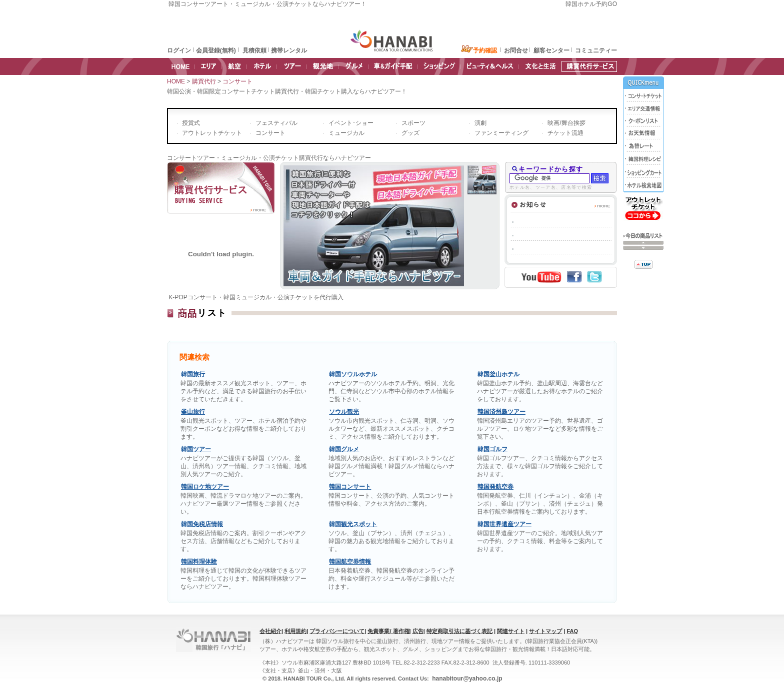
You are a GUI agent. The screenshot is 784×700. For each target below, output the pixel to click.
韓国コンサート (350, 487)
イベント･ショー (350, 123)
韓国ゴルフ (492, 449)
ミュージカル (345, 133)
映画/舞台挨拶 (566, 123)
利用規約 (295, 631)
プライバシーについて (337, 631)
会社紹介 (270, 631)
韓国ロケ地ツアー (205, 487)
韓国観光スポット (353, 524)
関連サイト (511, 631)
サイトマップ (545, 631)
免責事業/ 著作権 (388, 631)
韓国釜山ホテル (498, 374)
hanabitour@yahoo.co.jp (466, 679)
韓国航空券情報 (350, 562)
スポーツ (413, 123)
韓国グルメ (344, 449)
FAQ (572, 631)
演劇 (480, 123)
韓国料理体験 (199, 562)
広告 (418, 631)
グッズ (410, 133)
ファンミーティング (501, 133)
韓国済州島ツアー (501, 412)
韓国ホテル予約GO (591, 4)
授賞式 (190, 123)
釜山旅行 (193, 412)
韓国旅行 (193, 374)
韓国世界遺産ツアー (504, 524)
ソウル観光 (344, 412)
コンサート (238, 81)
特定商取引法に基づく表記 (459, 631)
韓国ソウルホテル (353, 374)
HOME (176, 81)
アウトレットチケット (211, 133)
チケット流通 (565, 133)
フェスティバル (275, 123)
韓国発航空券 (495, 487)
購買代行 (205, 81)
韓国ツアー (196, 449)
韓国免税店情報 (202, 524)
